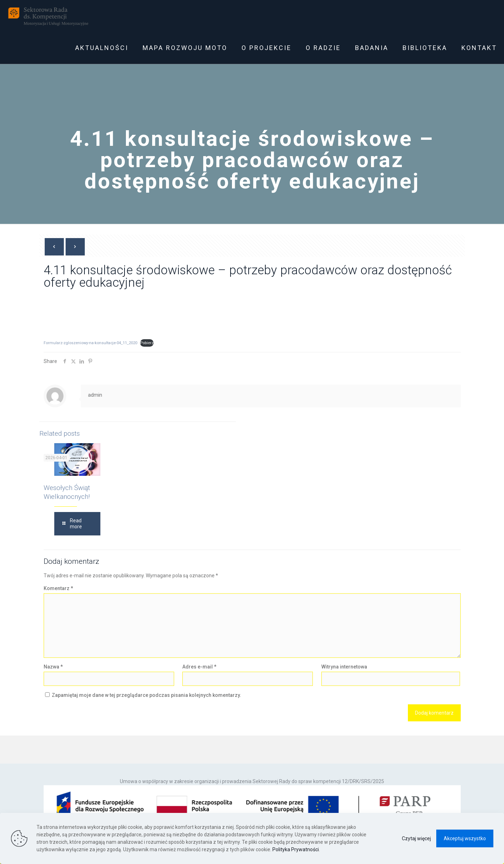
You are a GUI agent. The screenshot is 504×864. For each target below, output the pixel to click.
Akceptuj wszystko (465, 838)
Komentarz (58, 588)
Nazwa (53, 667)
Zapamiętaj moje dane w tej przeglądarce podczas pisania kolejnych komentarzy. (146, 695)
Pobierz (147, 343)
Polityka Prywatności (296, 849)
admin (95, 395)
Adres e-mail (199, 667)
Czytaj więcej (416, 838)
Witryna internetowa (344, 667)
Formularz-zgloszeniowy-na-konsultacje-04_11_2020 (90, 343)
